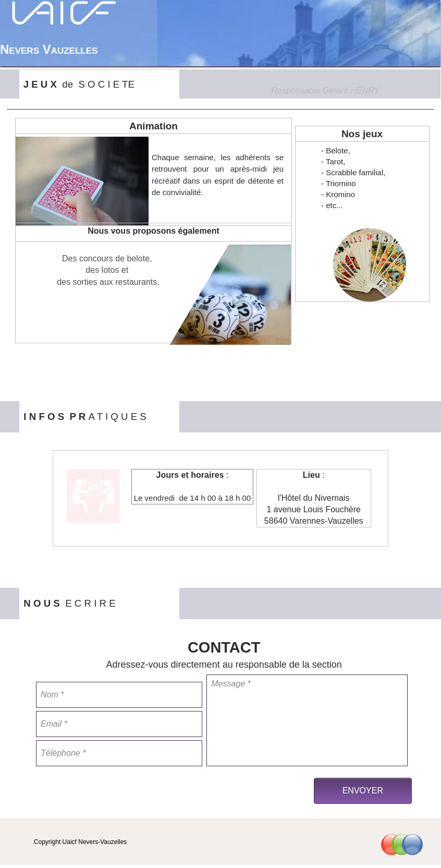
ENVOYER (363, 791)
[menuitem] (316, 50)
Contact (412, 50)
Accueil (316, 50)
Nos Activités (362, 50)
